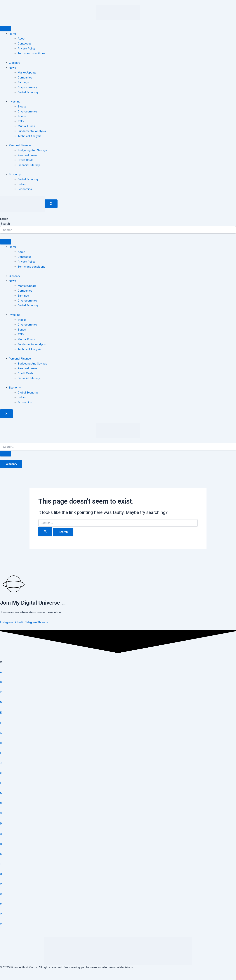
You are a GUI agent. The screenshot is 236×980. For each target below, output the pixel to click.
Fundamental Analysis (32, 130)
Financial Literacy (29, 164)
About (22, 39)
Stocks (22, 106)
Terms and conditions (32, 53)
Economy (15, 173)
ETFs (21, 120)
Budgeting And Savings (33, 149)
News (13, 67)
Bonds (22, 116)
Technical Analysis (30, 135)
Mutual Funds (27, 125)
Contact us (25, 43)
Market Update (27, 72)
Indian (22, 183)
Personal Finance (20, 144)
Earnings (23, 82)
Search (4, 218)
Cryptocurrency (28, 87)
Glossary (15, 63)
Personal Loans (28, 154)
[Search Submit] (45, 529)
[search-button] (6, 451)
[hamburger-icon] (6, 29)
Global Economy (28, 92)
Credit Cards (26, 159)
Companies (25, 77)
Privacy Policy (27, 48)
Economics (25, 188)
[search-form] (118, 444)
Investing (15, 101)
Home (13, 34)
